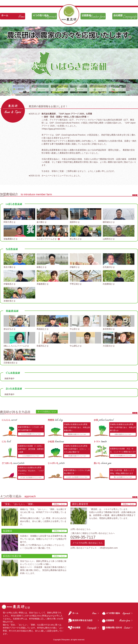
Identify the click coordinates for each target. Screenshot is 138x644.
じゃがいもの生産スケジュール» (77, 477)
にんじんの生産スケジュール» (31, 434)
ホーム (13, 16)
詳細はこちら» (59, 504)
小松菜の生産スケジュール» (77, 456)
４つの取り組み (44, 16)
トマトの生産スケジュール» (123, 456)
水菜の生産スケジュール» (123, 434)
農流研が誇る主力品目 (83, 621)
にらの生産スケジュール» (31, 456)
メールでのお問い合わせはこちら (88, 543)
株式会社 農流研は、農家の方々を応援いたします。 (69, 15)
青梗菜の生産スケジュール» (77, 434)
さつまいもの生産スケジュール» (31, 477)
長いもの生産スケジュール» (123, 477)
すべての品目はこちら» (47, 412)
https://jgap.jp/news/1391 (54, 129)
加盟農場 (93, 16)
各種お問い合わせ (117, 628)
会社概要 (125, 16)
